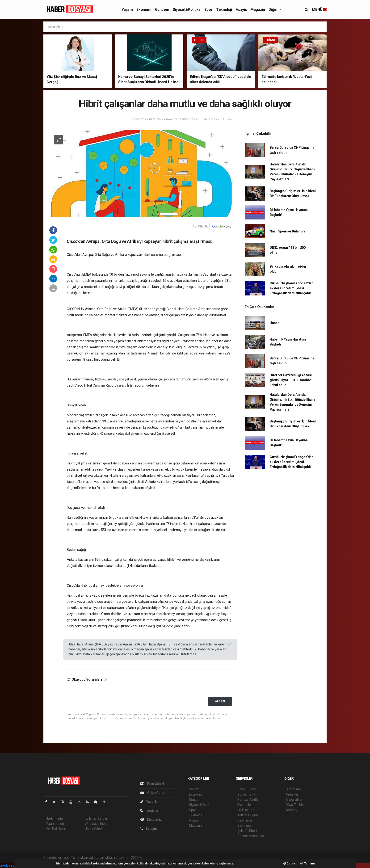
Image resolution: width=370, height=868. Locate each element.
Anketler (292, 794)
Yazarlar (150, 802)
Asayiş (241, 10)
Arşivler (149, 811)
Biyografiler (294, 800)
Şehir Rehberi (247, 831)
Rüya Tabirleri (296, 805)
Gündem (162, 10)
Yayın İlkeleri (55, 824)
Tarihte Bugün (248, 815)
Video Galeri (153, 793)
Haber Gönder (95, 829)
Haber (274, 323)
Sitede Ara (293, 789)
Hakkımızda (54, 818)
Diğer (274, 10)
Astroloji (292, 810)
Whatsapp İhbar (96, 824)
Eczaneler (245, 805)
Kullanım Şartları (96, 818)
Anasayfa (55, 27)
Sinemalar (245, 820)
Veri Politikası (55, 829)
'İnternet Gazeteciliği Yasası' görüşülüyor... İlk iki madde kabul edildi (291, 380)
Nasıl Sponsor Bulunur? (288, 231)
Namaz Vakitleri (249, 800)
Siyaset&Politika (187, 10)
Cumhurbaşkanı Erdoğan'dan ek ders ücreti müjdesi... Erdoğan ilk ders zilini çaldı (292, 288)
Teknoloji (224, 10)
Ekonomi (144, 10)
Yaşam (127, 10)
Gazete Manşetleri (251, 836)
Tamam (307, 863)
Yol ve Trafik (246, 794)
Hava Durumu (247, 789)
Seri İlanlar (245, 826)
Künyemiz (151, 820)
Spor (208, 10)
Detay (289, 863)
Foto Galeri (152, 784)
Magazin (258, 10)
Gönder (220, 701)
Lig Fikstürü (246, 810)
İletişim (149, 829)
